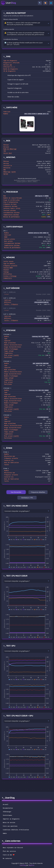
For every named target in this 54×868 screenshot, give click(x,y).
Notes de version (9, 823)
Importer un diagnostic (11, 819)
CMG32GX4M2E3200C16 (41, 302)
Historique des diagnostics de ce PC (18, 75)
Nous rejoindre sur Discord (14, 848)
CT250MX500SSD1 (43, 417)
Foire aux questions (10, 826)
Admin (5, 833)
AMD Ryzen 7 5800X (42, 196)
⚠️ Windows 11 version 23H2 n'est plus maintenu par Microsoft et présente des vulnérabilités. (22, 24)
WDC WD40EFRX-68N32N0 (41, 364)
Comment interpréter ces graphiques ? (17, 511)
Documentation (8, 808)
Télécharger (7, 812)
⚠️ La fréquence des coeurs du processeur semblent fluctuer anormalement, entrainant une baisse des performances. (24, 34)
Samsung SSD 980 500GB (40, 337)
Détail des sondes (12, 97)
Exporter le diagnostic (13, 88)
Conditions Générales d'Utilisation (16, 830)
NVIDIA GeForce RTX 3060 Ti (38, 233)
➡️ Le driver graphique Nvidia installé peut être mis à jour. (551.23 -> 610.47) (24, 44)
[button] (27, 80)
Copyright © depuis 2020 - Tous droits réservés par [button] (27, 864)
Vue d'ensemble (16, 492)
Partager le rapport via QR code (16, 84)
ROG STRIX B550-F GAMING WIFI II (36, 114)
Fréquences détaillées (38, 492)
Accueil (6, 805)
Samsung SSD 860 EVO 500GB (39, 390)
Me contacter (9, 859)
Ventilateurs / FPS (27, 498)
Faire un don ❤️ (10, 855)
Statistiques (7, 815)
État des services (11, 851)
